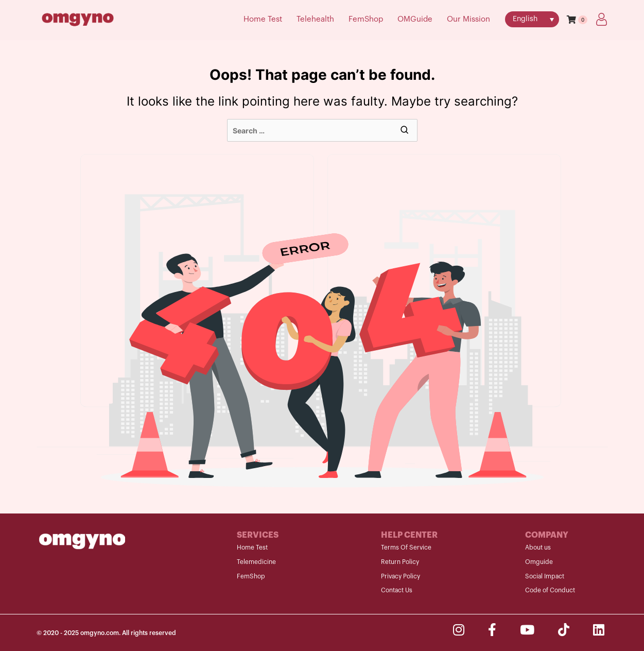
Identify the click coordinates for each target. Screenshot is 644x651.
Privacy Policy (401, 576)
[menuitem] (532, 19)
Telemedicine (256, 562)
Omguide (539, 562)
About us (538, 547)
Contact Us (397, 590)
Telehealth (315, 19)
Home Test (263, 19)
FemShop (366, 19)
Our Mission (468, 19)
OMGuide (415, 19)
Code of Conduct (550, 590)
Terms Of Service (406, 547)
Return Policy (400, 562)
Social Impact (545, 576)
